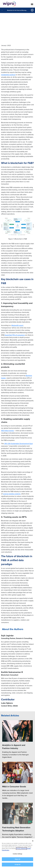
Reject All (17, 859)
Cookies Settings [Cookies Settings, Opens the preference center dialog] (17, 854)
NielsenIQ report (17, 325)
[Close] (33, 841)
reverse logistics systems (12, 494)
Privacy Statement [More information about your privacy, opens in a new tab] (21, 849)
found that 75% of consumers (15, 335)
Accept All (17, 864)
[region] (17, 853)
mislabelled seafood (8, 75)
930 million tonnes (8, 431)
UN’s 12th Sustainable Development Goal (18, 444)
